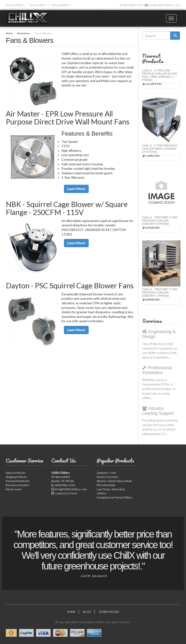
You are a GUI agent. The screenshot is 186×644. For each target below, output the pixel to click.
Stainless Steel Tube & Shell (114, 481)
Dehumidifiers (61, 5)
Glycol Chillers (15, 5)
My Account (14, 489)
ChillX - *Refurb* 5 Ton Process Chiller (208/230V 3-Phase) (160, 220)
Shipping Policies (16, 477)
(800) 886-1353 (132, 5)
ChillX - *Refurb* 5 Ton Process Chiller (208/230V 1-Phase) (160, 292)
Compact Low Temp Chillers (115, 497)
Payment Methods (18, 481)
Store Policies (109, 612)
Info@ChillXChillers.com (164, 5)
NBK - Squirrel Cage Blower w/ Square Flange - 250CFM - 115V (67, 208)
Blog (87, 612)
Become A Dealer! (18, 485)
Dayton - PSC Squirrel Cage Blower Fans (70, 285)
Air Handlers (38, 5)
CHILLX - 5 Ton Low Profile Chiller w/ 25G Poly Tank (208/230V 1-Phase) (160, 75)
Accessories (23, 33)
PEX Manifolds (106, 485)
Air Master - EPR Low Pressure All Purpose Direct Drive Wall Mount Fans (68, 118)
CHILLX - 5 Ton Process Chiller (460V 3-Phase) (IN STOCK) (160, 149)
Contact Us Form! (66, 493)
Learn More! (76, 189)
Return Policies (16, 473)
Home (9, 33)
